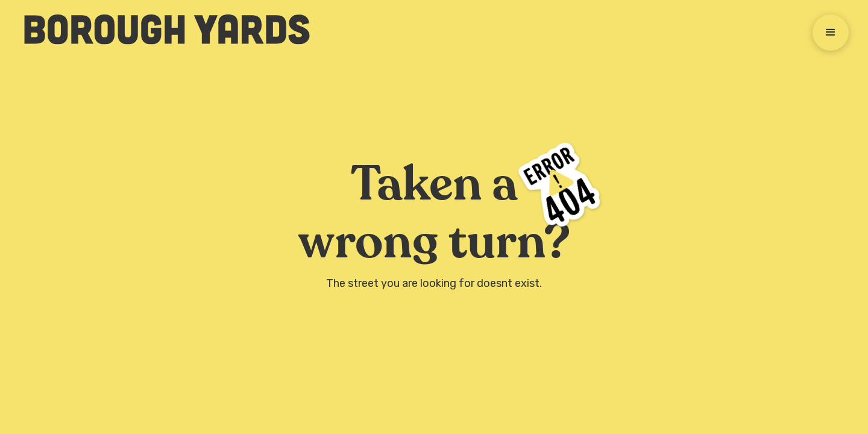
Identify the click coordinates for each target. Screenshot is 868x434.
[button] (831, 33)
